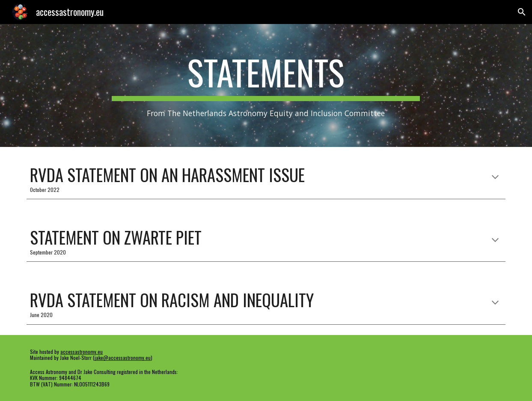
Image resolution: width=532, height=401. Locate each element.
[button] (522, 12)
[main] (266, 85)
